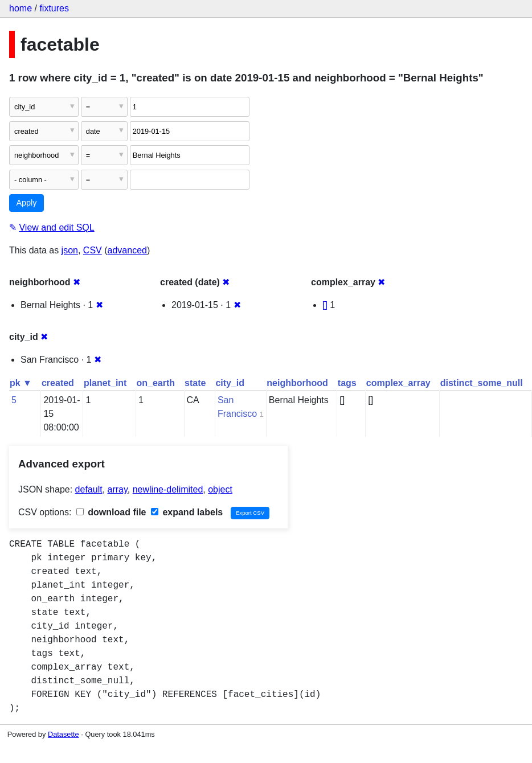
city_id (230, 383)
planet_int (105, 383)
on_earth (155, 383)
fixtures (54, 8)
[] (325, 305)
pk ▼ (21, 383)
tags (347, 383)
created (58, 383)
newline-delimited (168, 489)
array (118, 489)
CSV (93, 250)
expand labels (187, 512)
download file (111, 512)
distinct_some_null (482, 383)
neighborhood (297, 383)
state (195, 383)
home (21, 8)
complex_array (398, 383)
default (89, 489)
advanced (127, 250)
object (220, 489)
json (70, 250)
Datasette (64, 734)
